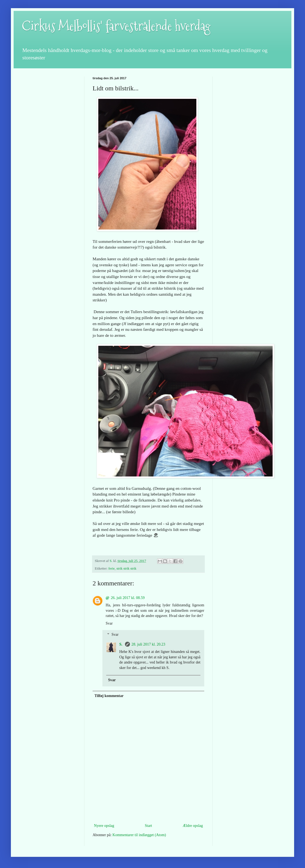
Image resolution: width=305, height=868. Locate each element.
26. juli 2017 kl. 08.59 (128, 598)
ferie (112, 569)
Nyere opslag (104, 826)
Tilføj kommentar (109, 696)
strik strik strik (126, 569)
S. (121, 644)
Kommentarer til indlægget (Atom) (139, 835)
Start (148, 826)
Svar (109, 623)
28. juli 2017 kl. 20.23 (148, 644)
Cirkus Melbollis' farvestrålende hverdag (116, 26)
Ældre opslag (193, 826)
